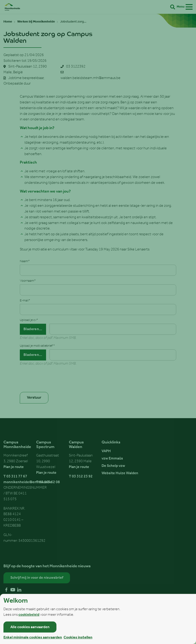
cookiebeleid (29, 615)
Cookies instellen (78, 638)
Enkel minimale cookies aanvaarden (33, 638)
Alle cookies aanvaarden (30, 627)
